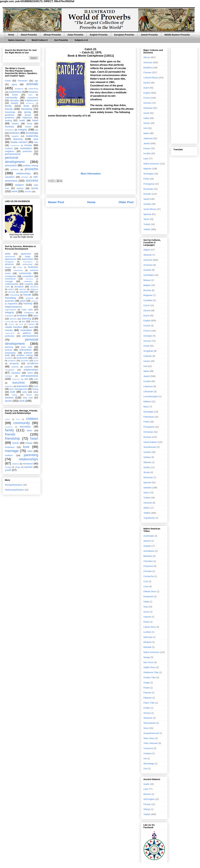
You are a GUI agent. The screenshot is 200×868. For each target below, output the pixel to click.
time (36, 386)
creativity (29, 284)
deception (19, 287)
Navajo (147, 657)
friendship (27, 109)
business (33, 267)
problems (15, 170)
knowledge (32, 133)
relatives (16, 464)
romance (28, 464)
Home (11, 35)
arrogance (19, 89)
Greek (8, 81)
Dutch (146, 88)
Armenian (148, 265)
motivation (26, 148)
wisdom (20, 185)
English (147, 93)
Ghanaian (148, 108)
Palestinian (149, 417)
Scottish (147, 204)
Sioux (146, 728)
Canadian (148, 300)
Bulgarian (148, 295)
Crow (146, 586)
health (22, 120)
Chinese (147, 73)
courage (9, 281)
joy (37, 130)
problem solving (31, 166)
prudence (33, 363)
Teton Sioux (149, 738)
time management (18, 389)
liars (16, 322)
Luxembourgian (151, 396)
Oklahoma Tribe (151, 672)
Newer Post (56, 202)
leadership (32, 136)
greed (23, 301)
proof (36, 361)
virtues (29, 395)
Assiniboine (149, 551)
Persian (147, 804)
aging (14, 84)
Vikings (147, 809)
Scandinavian (150, 447)
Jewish (147, 143)
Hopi (146, 607)
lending (8, 322)
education (14, 100)
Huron (146, 612)
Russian (147, 194)
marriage (12, 451)
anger (28, 256)
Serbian (147, 457)
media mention (19, 142)
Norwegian (149, 174)
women (20, 188)
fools (26, 106)
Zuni (145, 769)
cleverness (18, 270)
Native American (17, 40)
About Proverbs (29, 35)
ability (8, 254)
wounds (28, 192)
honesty (9, 127)
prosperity (14, 363)
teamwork (22, 386)
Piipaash (148, 698)
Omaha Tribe (150, 677)
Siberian (147, 462)
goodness (10, 115)
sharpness (16, 379)
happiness (27, 118)
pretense (28, 353)
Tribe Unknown (151, 743)
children (32, 419)
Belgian (147, 285)
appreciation (28, 259)
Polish (146, 179)
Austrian (147, 270)
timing (35, 389)
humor (28, 127)
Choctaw (148, 571)
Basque (147, 280)
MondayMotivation (14, 485)
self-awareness (29, 376)
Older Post (126, 202)
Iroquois (147, 617)
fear (36, 292)
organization (10, 333)
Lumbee (147, 632)
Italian (146, 133)
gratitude (30, 298)
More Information (91, 174)
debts (7, 287)
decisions (34, 287)
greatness (10, 118)
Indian (146, 118)
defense (23, 289)
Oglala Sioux (149, 667)
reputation (10, 177)
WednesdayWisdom (14, 490)
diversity (12, 292)
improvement (11, 310)
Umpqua (147, 753)
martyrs (11, 324)
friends (9, 109)
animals (32, 84)
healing (8, 120)
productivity (22, 358)
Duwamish (148, 597)
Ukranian (148, 503)
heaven (15, 124)
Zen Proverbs (61, 40)
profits (36, 358)
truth (13, 392)
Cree (146, 581)
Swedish (147, 488)
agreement (26, 254)
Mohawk (147, 647)
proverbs (31, 169)
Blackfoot (148, 556)
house (29, 443)
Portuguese (149, 184)
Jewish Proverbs (149, 35)
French (147, 98)
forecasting (14, 295)
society (8, 467)
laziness (13, 319)
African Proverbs (52, 35)
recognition (10, 370)
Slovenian (148, 477)
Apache (147, 541)
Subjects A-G (81, 40)
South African (150, 209)
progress (12, 361)
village (18, 467)
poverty (8, 350)
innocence (9, 130)
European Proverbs (124, 35)
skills (36, 379)
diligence (34, 289)
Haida (146, 602)
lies (24, 321)
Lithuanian (148, 392)
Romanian (23, 81)
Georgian (148, 336)
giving (28, 112)
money (28, 145)
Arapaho (147, 546)
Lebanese (148, 386)
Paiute (146, 688)
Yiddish (147, 229)
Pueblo (147, 708)
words (35, 188)
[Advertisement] (184, 95)
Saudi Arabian (150, 442)
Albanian (148, 255)
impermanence (13, 307)
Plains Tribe (149, 703)
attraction (9, 264)
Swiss (146, 493)
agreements (10, 257)
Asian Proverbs (75, 35)
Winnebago (149, 764)
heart (35, 120)
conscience (33, 98)
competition (28, 276)
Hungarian (148, 351)
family (8, 106)
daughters (9, 427)
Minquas (147, 642)
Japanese (148, 138)
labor (36, 316)
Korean (147, 148)
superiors (9, 386)
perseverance (13, 154)
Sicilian (147, 467)
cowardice (28, 282)
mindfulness (15, 145)
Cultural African (151, 78)
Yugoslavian (149, 518)
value (36, 392)
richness (9, 376)
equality (14, 103)
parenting (31, 455)
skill (26, 379)
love (36, 139)
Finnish (147, 326)
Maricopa (148, 637)
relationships (23, 173)
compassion (11, 276)
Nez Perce (148, 662)
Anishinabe (149, 536)
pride (7, 355)
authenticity (33, 89)
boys (18, 419)
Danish (147, 83)
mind (31, 327)
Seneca (147, 713)
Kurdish (147, 153)
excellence (30, 103)
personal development (15, 160)
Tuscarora (148, 748)
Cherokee (148, 561)
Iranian (147, 123)
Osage (147, 683)
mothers (9, 148)
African (147, 57)
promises (25, 361)
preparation (10, 353)
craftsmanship (12, 284)
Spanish (147, 214)
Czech (146, 305)
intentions (9, 316)
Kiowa (146, 622)
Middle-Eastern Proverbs (177, 35)
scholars (25, 177)
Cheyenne (148, 566)
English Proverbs (99, 35)
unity (25, 392)
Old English (149, 799)
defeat (11, 289)
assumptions (28, 262)
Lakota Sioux (150, 627)
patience (27, 333)
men (36, 142)
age (36, 81)
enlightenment (31, 100)
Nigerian (147, 169)
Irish (145, 128)
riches (30, 373)
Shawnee (148, 718)
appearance (11, 259)
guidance (35, 301)
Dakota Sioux (150, 591)
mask (21, 324)
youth (8, 470)
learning (18, 139)
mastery (31, 324)
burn (31, 95)
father (30, 431)
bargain (8, 267)
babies (7, 419)
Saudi (146, 199)
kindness (14, 133)
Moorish (147, 794)
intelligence (29, 313)
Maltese (147, 402)
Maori (146, 407)
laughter (15, 136)
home (29, 124)
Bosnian (147, 290)
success (32, 180)
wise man (28, 398)
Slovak (147, 472)
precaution (11, 165)
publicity (15, 367)
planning (9, 347)
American (148, 62)
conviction (29, 279)
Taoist (146, 219)
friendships (10, 112)
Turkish (147, 224)
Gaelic (146, 784)
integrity (23, 130)
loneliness (10, 447)
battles (20, 267)
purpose (29, 367)
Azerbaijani (149, 275)
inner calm (27, 310)
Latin (146, 159)
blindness (34, 92)
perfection (27, 151)
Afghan (147, 250)
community (11, 98)
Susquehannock (151, 733)
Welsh (146, 508)
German (147, 103)
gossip (28, 115)
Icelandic (148, 356)
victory (14, 395)
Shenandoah (149, 723)
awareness (15, 92)
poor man (27, 347)
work (14, 191)
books (15, 95)
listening (35, 322)
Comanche (149, 576)
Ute (145, 758)
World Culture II (40, 40)
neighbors (10, 151)
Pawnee (147, 693)
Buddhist (148, 68)
